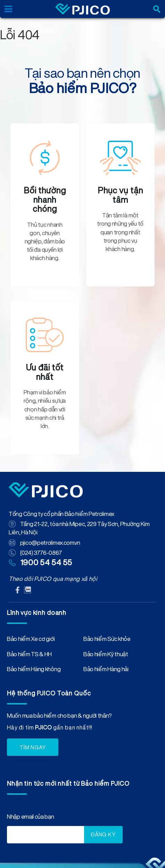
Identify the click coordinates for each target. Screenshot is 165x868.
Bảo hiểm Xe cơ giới (31, 640)
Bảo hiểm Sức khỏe (107, 640)
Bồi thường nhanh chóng (45, 199)
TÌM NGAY (33, 747)
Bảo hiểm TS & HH (29, 656)
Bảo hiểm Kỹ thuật (106, 656)
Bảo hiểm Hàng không (34, 670)
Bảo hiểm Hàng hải (106, 670)
